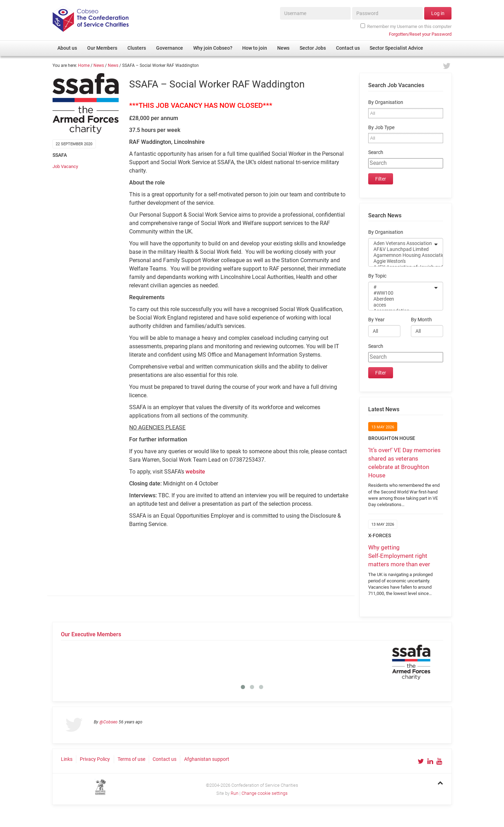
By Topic (377, 276)
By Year (376, 320)
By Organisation (386, 102)
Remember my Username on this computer (406, 26)
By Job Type (381, 128)
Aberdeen (401, 299)
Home (84, 65)
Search (376, 152)
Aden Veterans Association (401, 243)
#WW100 (401, 293)
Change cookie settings (265, 793)
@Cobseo (108, 722)
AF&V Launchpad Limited (401, 249)
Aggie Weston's (401, 261)
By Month (421, 320)
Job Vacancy (65, 166)
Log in (438, 13)
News (99, 65)
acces (401, 305)
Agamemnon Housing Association (401, 255)
